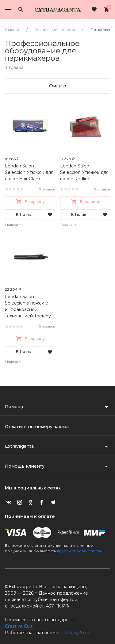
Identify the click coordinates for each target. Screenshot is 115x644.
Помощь (15, 407)
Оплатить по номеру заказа (37, 427)
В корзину (30, 202)
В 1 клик (23, 215)
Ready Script (79, 633)
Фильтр (58, 86)
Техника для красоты (56, 30)
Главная (13, 30)
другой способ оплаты (79, 551)
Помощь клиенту (25, 466)
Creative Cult (19, 626)
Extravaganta (19, 446)
